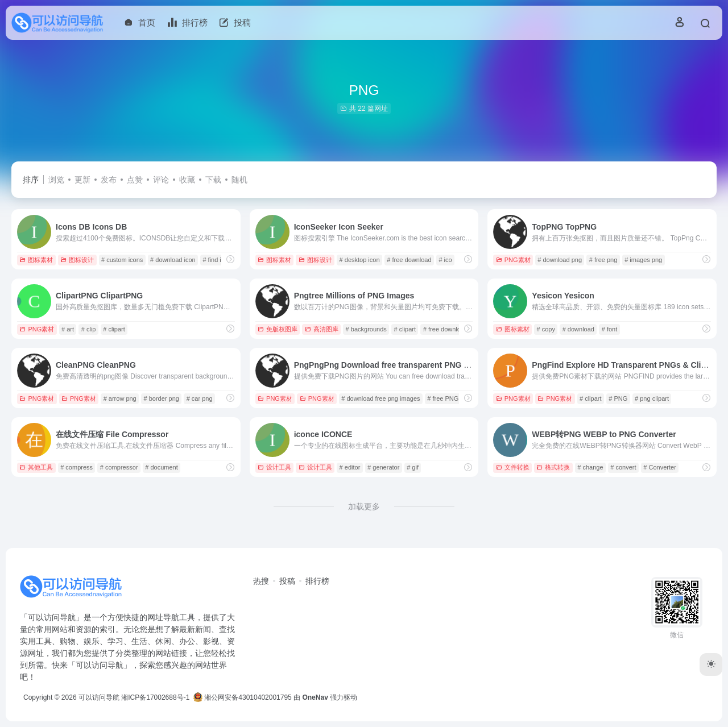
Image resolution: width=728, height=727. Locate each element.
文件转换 (513, 467)
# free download (409, 260)
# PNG (618, 398)
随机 (239, 180)
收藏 (187, 180)
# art (68, 329)
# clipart (114, 329)
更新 (82, 180)
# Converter (659, 467)
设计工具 (274, 467)
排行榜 (317, 581)
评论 (161, 180)
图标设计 (77, 260)
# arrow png (120, 398)
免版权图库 (278, 329)
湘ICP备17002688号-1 (155, 697)
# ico (445, 260)
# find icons (218, 260)
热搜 (261, 581)
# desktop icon (360, 260)
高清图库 (322, 329)
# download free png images (380, 398)
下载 (213, 180)
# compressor (119, 467)
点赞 (135, 180)
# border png (162, 398)
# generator (383, 467)
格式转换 (553, 467)
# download (578, 329)
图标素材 (36, 260)
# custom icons (122, 260)
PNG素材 (513, 260)
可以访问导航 (99, 697)
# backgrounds (366, 329)
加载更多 (364, 506)
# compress (76, 467)
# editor (350, 467)
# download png (560, 260)
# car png (200, 398)
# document (161, 467)
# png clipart (652, 398)
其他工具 (36, 467)
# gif (413, 467)
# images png (643, 260)
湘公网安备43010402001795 (243, 697)
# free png (603, 260)
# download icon (173, 260)
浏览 (56, 180)
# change (590, 467)
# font (610, 329)
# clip (89, 329)
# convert (623, 467)
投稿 (287, 581)
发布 (109, 180)
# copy (545, 329)
